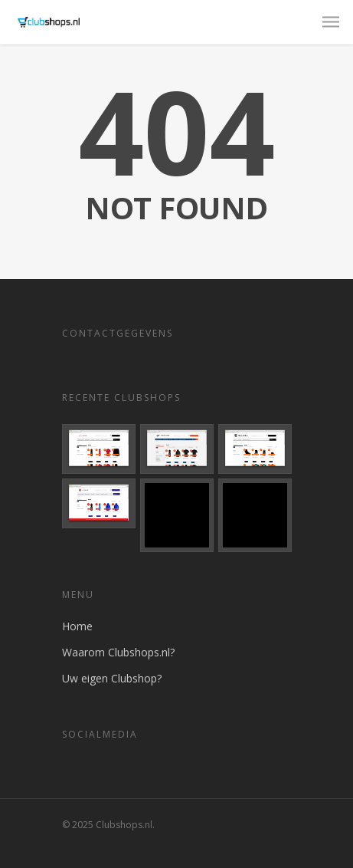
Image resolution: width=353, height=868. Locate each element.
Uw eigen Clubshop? (112, 678)
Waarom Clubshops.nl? (118, 652)
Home (77, 626)
